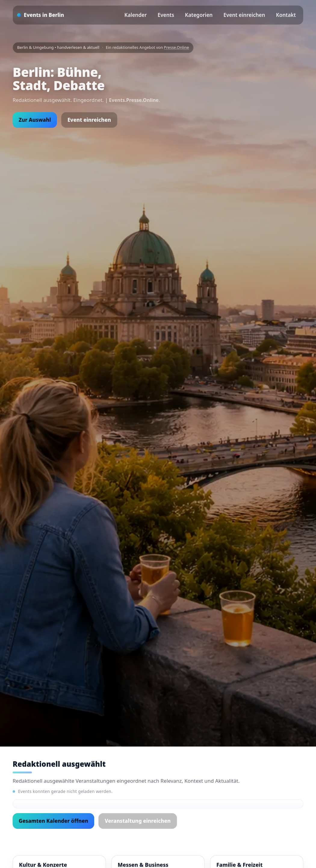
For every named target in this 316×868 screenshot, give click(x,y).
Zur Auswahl (35, 120)
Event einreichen (244, 15)
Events (166, 15)
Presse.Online (177, 47)
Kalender (136, 15)
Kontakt (286, 15)
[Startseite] (41, 15)
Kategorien (199, 15)
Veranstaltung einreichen (138, 821)
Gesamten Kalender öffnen (53, 821)
